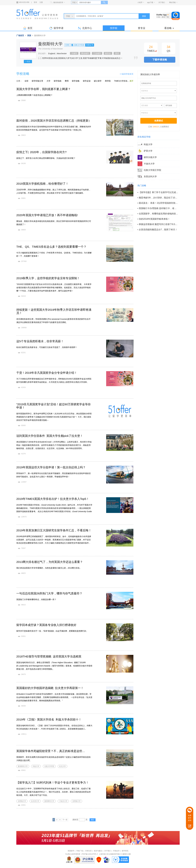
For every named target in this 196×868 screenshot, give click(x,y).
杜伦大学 (62, 766)
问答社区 (88, 851)
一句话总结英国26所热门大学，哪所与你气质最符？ (49, 593)
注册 (41, 2)
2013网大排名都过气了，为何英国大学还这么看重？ (50, 562)
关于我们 (162, 2)
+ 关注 (28, 62)
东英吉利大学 (150, 177)
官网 (67, 45)
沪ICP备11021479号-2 (90, 854)
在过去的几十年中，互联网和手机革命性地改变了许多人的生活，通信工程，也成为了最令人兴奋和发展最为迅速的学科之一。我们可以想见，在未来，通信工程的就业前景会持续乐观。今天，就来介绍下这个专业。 (53, 792)
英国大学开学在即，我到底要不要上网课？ (43, 89)
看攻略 (169, 28)
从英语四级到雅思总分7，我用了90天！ (158, 230)
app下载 (150, 2)
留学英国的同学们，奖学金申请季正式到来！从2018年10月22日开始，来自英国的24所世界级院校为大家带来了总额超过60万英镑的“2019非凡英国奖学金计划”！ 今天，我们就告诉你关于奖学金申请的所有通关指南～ (54, 417)
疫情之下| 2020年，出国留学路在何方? (41, 152)
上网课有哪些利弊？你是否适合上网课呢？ (34, 95)
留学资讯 (125, 851)
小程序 (140, 2)
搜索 (144, 16)
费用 (67, 81)
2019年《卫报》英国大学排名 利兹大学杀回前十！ (49, 719)
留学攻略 (76, 81)
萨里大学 (148, 151)
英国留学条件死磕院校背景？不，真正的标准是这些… (51, 751)
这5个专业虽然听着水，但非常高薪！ (40, 341)
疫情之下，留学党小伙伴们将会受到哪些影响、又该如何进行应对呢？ (46, 158)
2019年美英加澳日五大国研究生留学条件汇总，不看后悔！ (54, 530)
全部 (26, 81)
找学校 (114, 28)
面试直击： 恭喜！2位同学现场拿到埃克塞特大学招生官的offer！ (158, 203)
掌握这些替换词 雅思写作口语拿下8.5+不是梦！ (158, 224)
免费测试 (159, 121)
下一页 (65, 820)
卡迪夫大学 (63, 801)
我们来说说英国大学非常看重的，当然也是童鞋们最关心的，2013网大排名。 (49, 568)
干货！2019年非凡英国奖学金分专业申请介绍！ (47, 373)
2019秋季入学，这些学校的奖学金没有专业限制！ (48, 278)
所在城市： (43, 53)
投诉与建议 (98, 851)
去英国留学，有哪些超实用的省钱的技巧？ (158, 214)
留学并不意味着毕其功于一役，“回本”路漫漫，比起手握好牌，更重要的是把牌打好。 (52, 631)
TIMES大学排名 (121, 81)
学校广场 (80, 851)
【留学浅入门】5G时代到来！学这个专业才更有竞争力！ (53, 783)
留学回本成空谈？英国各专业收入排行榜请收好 (46, 625)
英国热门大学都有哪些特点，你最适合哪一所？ (36, 599)
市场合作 (116, 851)
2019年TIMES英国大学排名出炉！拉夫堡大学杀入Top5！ (53, 499)
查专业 (142, 28)
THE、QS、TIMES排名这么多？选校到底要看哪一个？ (51, 247)
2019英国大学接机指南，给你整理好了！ (42, 184)
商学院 (108, 81)
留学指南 (58, 81)
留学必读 (87, 81)
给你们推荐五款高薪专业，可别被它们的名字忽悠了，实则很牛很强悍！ (47, 347)
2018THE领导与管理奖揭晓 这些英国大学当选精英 (49, 656)
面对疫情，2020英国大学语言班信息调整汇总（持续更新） (54, 121)
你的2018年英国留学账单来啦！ (154, 219)
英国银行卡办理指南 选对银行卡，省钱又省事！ (158, 208)
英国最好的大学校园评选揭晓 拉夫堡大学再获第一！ (50, 688)
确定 (93, 820)
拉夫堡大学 (35, 801)
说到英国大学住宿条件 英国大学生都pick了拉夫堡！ (50, 436)
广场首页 (20, 35)
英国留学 (71, 851)
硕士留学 (98, 81)
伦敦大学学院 (49, 766)
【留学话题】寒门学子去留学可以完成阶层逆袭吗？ (158, 192)
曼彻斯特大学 (23, 766)
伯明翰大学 (22, 801)
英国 (29, 35)
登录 (35, 2)
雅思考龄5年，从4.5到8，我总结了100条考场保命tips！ (158, 198)
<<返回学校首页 (127, 74)
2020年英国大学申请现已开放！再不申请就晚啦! (47, 215)
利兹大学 (36, 766)
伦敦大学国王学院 (152, 170)
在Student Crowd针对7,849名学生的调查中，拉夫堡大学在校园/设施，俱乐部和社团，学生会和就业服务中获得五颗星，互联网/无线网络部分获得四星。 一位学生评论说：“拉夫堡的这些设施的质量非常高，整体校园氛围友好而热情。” (54, 697)
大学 (48, 81)
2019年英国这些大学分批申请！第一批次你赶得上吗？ (51, 467)
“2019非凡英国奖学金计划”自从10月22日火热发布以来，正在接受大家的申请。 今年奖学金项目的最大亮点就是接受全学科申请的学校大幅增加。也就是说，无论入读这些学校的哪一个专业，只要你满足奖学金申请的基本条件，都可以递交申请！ (54, 288)
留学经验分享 (37, 81)
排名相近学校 (144, 137)
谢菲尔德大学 (150, 157)
